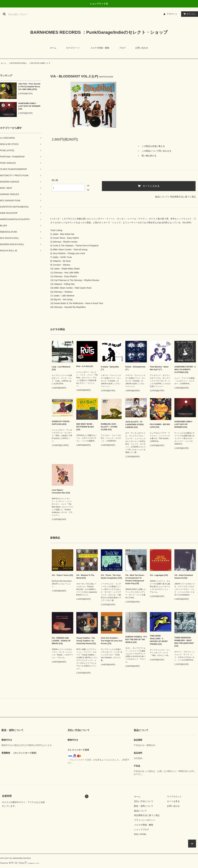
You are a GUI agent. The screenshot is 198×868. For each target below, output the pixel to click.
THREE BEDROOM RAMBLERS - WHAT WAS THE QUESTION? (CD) (184, 642)
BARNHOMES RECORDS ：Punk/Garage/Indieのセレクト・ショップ (99, 32)
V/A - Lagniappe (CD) (159, 575)
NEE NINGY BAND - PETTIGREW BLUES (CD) (85, 427)
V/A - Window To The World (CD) (85, 577)
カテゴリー (73, 48)
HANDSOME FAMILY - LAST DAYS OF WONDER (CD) (29, 106)
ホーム (53, 48)
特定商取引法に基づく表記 (183, 197)
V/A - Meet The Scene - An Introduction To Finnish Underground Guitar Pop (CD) (135, 579)
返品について (161, 197)
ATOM (143, 834)
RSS (136, 834)
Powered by (20, 863)
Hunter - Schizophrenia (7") (135, 368)
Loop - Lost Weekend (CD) (61, 368)
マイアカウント (174, 797)
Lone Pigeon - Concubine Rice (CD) (61, 491)
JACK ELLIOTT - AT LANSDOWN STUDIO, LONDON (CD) (135, 425)
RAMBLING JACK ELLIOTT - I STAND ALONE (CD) (109, 427)
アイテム (189, 14)
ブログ (122, 48)
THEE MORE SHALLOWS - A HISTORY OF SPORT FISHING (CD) (159, 640)
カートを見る (173, 801)
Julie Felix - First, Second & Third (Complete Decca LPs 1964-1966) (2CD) (29, 87)
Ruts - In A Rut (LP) (85, 366)
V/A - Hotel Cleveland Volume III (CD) (184, 577)
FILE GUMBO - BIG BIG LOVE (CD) (160, 426)
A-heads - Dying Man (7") (110, 368)
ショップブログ (141, 830)
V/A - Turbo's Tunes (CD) (62, 575)
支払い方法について (144, 801)
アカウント (172, 14)
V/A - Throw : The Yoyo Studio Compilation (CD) (111, 577)
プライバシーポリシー (145, 820)
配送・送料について (144, 806)
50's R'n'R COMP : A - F (40, 63)
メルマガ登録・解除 (100, 48)
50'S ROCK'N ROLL (19, 63)
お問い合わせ (142, 48)
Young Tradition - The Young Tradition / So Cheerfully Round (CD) (86, 641)
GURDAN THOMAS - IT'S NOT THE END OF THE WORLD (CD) (136, 640)
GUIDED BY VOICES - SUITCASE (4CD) (61, 423)
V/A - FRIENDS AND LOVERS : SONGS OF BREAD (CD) (61, 641)
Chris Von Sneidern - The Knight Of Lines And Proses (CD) (111, 641)
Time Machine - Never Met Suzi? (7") (159, 368)
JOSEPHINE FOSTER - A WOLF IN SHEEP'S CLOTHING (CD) (185, 370)
